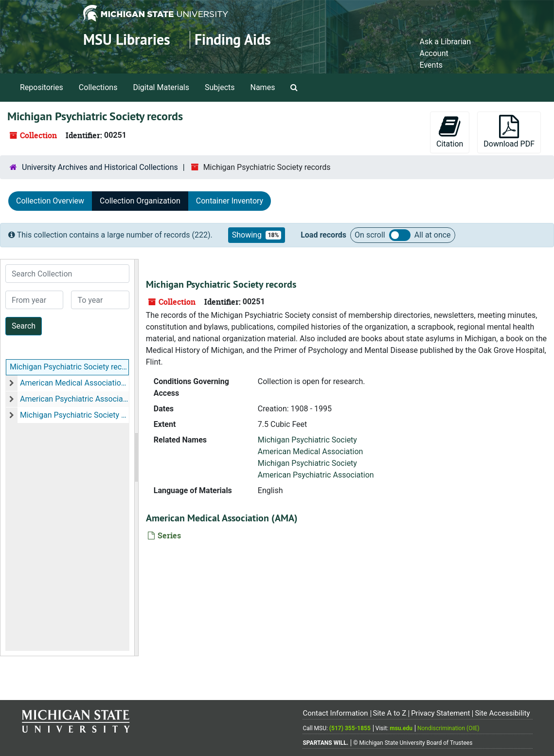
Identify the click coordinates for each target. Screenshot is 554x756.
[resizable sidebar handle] (136, 458)
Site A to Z (389, 713)
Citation (450, 132)
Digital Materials (161, 87)
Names (263, 87)
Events (431, 65)
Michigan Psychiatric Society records (69, 367)
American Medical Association (311, 452)
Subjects (220, 87)
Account (434, 53)
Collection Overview (50, 201)
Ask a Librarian (446, 42)
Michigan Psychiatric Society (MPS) (74, 415)
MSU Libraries (127, 40)
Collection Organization (140, 201)
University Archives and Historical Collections (100, 167)
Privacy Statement (440, 713)
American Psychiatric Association (316, 475)
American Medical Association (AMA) (74, 383)
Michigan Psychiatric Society (307, 440)
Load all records (400, 235)
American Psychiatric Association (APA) (74, 399)
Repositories (42, 87)
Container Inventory (230, 201)
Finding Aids (233, 40)
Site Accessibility (502, 713)
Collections (98, 87)
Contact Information (335, 713)
